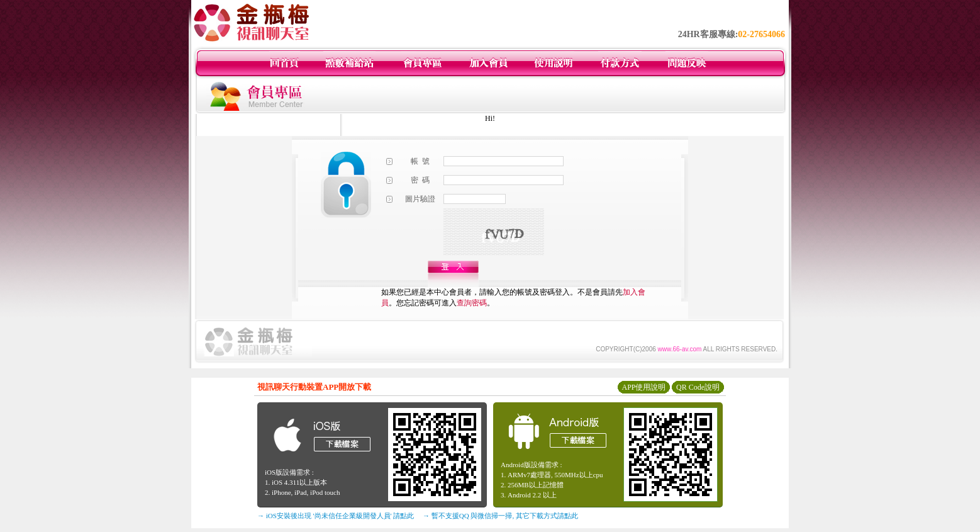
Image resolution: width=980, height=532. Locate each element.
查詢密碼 (472, 303)
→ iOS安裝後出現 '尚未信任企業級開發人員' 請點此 (336, 516)
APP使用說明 (643, 387)
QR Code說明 (698, 387)
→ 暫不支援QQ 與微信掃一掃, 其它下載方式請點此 (500, 516)
